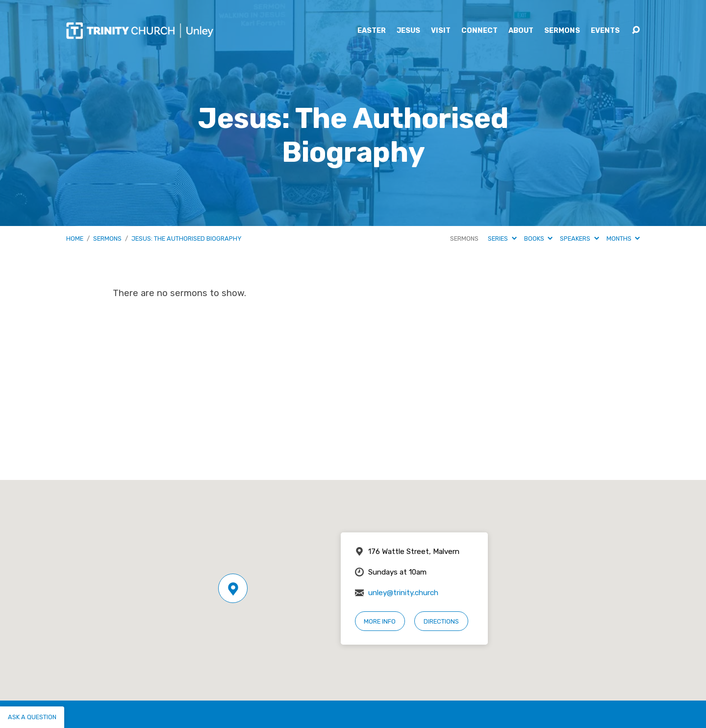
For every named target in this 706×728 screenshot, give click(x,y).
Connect (479, 31)
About (521, 31)
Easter (372, 31)
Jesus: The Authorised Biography (187, 238)
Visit (441, 31)
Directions (441, 621)
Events (605, 31)
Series (502, 238)
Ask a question (32, 717)
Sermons (562, 31)
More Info (380, 621)
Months (623, 238)
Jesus (408, 31)
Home (75, 238)
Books (538, 238)
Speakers (579, 238)
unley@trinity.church (403, 593)
